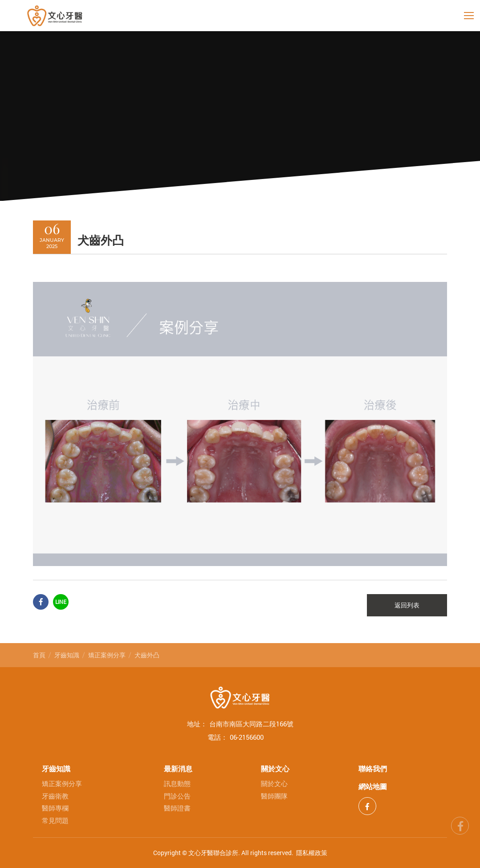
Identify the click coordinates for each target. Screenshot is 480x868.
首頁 (39, 655)
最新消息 (178, 768)
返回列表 (407, 605)
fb (460, 824)
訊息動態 (177, 784)
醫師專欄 (55, 808)
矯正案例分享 (107, 655)
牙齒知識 (67, 655)
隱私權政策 (312, 853)
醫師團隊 (274, 796)
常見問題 (55, 821)
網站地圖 (373, 786)
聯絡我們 (373, 768)
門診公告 (177, 796)
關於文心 (275, 768)
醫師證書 (177, 808)
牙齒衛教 (55, 796)
